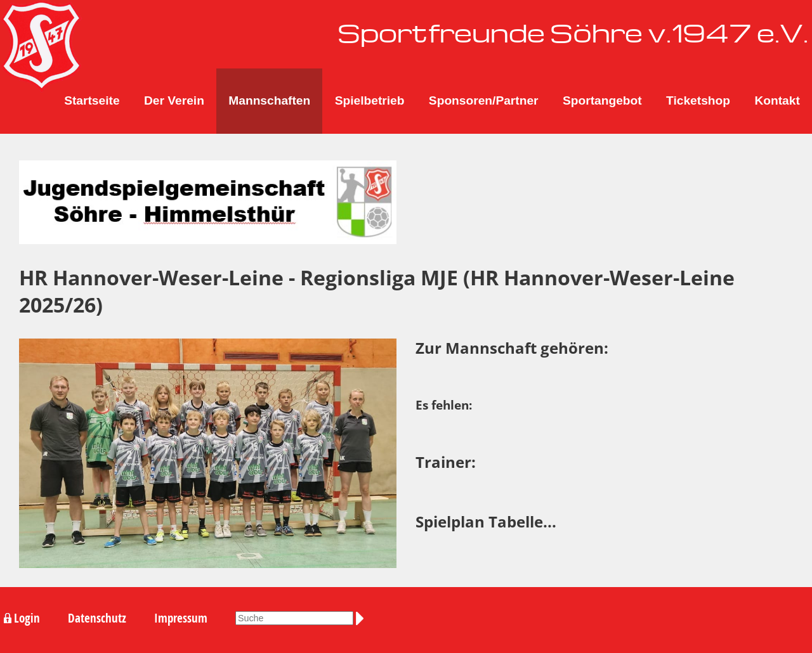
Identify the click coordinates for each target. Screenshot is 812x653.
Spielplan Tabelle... (486, 521)
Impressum (181, 618)
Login (27, 618)
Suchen (362, 619)
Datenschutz (97, 618)
